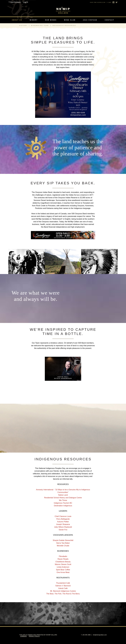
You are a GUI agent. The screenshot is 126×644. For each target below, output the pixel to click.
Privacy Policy (34, 636)
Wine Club (70, 20)
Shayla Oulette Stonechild (63, 540)
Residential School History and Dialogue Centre (63, 498)
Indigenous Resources (64, 26)
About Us (17, 20)
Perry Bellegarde (63, 519)
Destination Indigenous (63, 506)
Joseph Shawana (63, 524)
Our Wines (51, 20)
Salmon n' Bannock (63, 586)
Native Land (63, 495)
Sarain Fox (63, 530)
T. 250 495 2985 (86, 635)
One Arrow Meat (63, 572)
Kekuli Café (63, 588)
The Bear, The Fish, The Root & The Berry (63, 594)
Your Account (15, 2)
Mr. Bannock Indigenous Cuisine (63, 591)
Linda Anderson (63, 567)
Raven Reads (63, 559)
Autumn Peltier (63, 522)
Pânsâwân (63, 556)
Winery (34, 20)
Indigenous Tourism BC (63, 503)
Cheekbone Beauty (63, 562)
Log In (26, 2)
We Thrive (63, 500)
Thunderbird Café (63, 583)
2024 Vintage (90, 20)
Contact (109, 20)
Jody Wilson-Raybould (63, 527)
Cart (109, 2)
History (23, 26)
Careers (23, 636)
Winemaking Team (40, 26)
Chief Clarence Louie (63, 516)
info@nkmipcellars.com (100, 635)
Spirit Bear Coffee (63, 570)
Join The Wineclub (98, 2)
